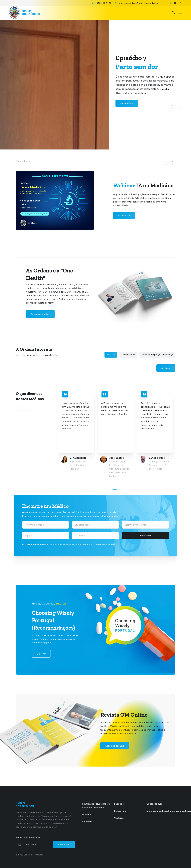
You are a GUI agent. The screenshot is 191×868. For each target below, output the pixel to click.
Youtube (119, 818)
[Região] (45, 536)
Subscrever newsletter (28, 837)
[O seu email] (38, 845)
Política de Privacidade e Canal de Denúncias (96, 806)
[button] (173, 105)
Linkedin (87, 822)
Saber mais (124, 215)
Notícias (111, 355)
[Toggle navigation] (180, 13)
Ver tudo (166, 368)
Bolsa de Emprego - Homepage (157, 355)
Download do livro (40, 314)
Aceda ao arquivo (115, 746)
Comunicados (128, 355)
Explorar (41, 654)
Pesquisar (146, 536)
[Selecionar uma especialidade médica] (96, 525)
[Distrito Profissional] (146, 525)
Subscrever (64, 845)
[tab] (115, 490)
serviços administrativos (81, 544)
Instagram (120, 811)
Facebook (120, 804)
